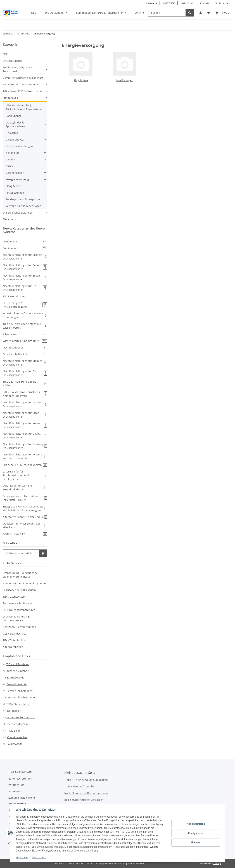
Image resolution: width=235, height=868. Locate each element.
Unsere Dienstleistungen (18, 213)
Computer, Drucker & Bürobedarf (23, 78)
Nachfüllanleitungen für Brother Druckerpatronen (25, 257)
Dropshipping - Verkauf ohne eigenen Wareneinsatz (20, 575)
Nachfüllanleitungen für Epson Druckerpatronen (25, 277)
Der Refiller (14, 711)
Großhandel (222, 3)
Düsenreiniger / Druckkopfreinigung (25, 305)
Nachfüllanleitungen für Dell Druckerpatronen (25, 373)
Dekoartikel (12, 133)
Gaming (10, 159)
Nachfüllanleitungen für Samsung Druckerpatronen (25, 446)
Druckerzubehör (13, 61)
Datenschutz (39, 857)
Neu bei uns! (25, 241)
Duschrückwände (17, 684)
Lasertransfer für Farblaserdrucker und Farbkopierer (25, 475)
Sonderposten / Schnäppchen (24, 199)
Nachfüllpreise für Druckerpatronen (86, 793)
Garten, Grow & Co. (25, 534)
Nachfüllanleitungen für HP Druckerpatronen (25, 288)
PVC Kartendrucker (25, 296)
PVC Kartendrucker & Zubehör (21, 84)
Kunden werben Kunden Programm (24, 583)
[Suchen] (167, 13)
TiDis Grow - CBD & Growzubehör (23, 91)
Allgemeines (25, 334)
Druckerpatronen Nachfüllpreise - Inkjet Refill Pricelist (25, 498)
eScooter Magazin (17, 724)
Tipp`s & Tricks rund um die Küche (25, 383)
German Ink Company (19, 691)
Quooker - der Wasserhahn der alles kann (25, 525)
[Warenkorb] (222, 13)
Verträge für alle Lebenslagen (23, 206)
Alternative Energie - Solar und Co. (25, 517)
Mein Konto (187, 3)
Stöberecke (10, 219)
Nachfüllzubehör (25, 348)
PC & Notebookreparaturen (19, 610)
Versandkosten (17, 804)
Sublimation (25, 248)
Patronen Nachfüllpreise (18, 603)
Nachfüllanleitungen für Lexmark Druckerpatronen (25, 404)
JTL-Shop (216, 863)
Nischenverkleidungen (19, 146)
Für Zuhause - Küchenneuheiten (25, 465)
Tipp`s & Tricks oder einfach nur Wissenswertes (25, 326)
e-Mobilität (12, 153)
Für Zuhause (10, 98)
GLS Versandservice (15, 634)
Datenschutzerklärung (86, 851)
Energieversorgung (17, 179)
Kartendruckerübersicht (21, 717)
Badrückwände (15, 678)
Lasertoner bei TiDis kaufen (19, 590)
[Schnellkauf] (21, 553)
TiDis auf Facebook (18, 664)
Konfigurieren (196, 833)
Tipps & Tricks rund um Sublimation (86, 780)
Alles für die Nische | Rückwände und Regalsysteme (24, 107)
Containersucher (17, 737)
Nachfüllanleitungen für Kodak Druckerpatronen (25, 425)
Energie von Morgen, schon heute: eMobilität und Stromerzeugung (25, 508)
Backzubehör (14, 116)
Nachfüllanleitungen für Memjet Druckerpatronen (25, 363)
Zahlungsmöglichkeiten (22, 798)
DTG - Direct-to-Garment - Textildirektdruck (25, 488)
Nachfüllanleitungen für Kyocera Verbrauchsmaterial (25, 456)
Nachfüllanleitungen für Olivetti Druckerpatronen (25, 436)
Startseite (151, 3)
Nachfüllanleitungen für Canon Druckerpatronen (25, 267)
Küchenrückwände (18, 671)
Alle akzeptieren (196, 824)
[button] (201, 13)
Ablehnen (196, 843)
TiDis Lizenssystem (14, 597)
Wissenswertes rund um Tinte (25, 341)
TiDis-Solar (14, 731)
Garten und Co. (15, 140)
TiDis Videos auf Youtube (79, 786)
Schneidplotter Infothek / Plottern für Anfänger (25, 315)
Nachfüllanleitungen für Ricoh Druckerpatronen (25, 415)
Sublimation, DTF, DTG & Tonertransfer (18, 69)
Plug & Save (81, 80)
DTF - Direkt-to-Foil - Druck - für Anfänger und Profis (25, 394)
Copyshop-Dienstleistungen (19, 627)
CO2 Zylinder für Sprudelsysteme (16, 124)
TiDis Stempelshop (18, 704)
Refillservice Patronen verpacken (84, 800)
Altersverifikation (13, 647)
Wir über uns (16, 785)
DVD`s (9, 166)
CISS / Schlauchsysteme (21, 697)
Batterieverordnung (20, 779)
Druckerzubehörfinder (25, 354)
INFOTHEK (169, 3)
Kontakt (205, 3)
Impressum (15, 791)
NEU (5, 54)
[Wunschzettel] (209, 13)
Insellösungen (125, 80)
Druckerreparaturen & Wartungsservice (16, 618)
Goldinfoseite (14, 744)
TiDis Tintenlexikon (14, 640)
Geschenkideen (15, 173)
